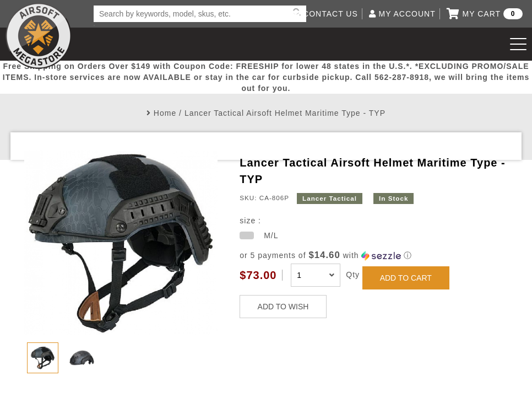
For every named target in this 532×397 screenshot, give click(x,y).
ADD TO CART (406, 278)
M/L (271, 235)
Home (165, 113)
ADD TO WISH (283, 307)
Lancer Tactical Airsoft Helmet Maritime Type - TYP (285, 113)
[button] (373, 256)
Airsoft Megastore (39, 36)
